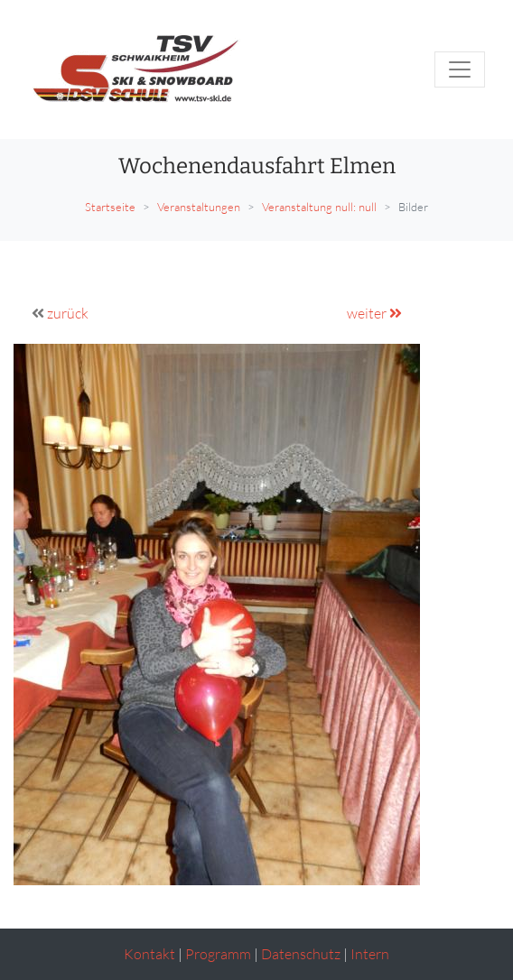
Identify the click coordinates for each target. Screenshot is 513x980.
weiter (374, 313)
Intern (370, 954)
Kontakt (149, 954)
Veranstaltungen (199, 207)
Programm (218, 954)
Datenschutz (301, 954)
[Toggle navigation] (460, 69)
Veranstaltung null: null (319, 207)
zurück (68, 313)
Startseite (110, 207)
